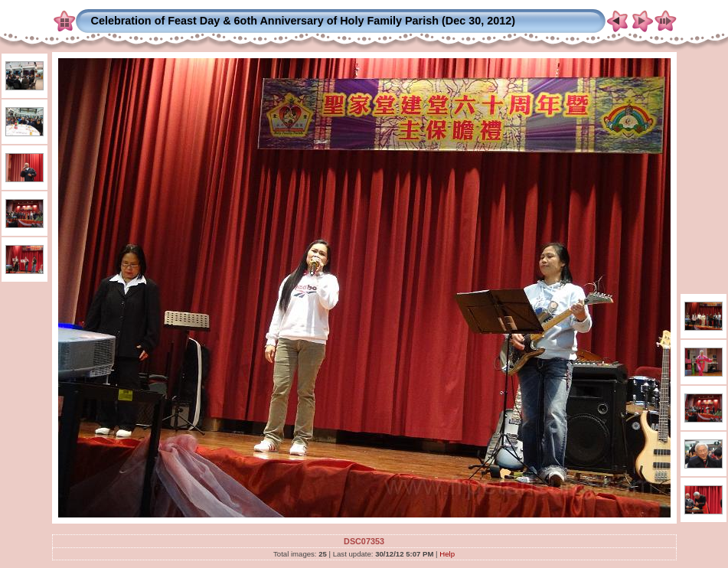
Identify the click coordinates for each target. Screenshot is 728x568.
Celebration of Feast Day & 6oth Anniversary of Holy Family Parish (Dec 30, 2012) (304, 21)
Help (447, 554)
